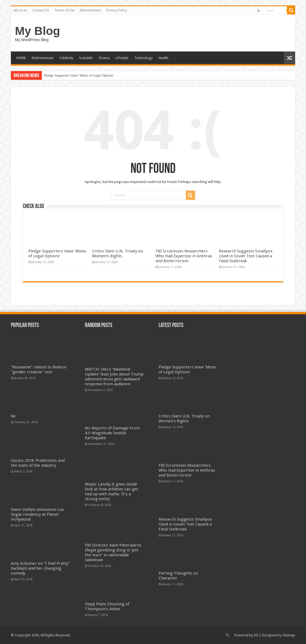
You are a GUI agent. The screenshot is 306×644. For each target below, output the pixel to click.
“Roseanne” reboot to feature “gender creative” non (39, 370)
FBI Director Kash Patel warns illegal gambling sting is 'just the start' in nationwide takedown (113, 553)
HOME (21, 58)
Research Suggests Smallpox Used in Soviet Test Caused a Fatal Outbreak (246, 256)
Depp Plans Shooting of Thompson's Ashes (107, 606)
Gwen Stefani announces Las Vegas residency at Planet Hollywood (37, 514)
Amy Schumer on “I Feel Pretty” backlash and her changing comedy (40, 568)
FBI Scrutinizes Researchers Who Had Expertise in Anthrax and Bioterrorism (184, 256)
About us (20, 10)
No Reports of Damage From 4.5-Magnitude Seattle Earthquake (112, 433)
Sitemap (289, 635)
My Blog (38, 31)
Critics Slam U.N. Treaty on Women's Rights (118, 254)
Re (13, 416)
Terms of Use (64, 10)
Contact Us (41, 10)
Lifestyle (122, 58)
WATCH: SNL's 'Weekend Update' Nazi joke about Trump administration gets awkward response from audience (114, 377)
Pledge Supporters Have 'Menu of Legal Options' (79, 75)
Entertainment (43, 58)
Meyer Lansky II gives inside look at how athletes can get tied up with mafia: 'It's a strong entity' (112, 492)
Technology (143, 58)
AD (256, 635)
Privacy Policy (117, 10)
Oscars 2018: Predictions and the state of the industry (38, 463)
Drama (104, 58)
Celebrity (66, 58)
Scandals (86, 58)
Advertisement (90, 10)
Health (163, 58)
